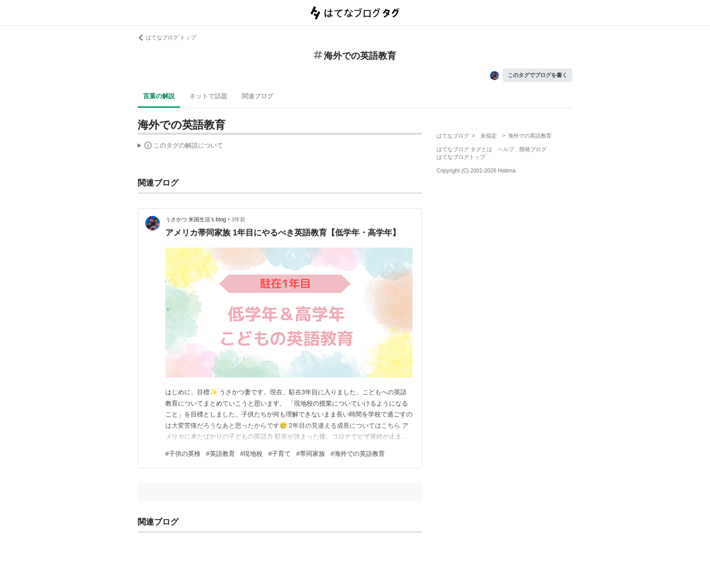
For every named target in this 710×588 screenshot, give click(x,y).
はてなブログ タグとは (464, 149)
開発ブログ (533, 149)
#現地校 (252, 454)
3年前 (238, 220)
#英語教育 (221, 454)
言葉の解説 (159, 96)
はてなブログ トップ (167, 38)
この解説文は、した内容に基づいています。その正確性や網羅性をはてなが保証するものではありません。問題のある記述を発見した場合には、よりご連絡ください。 (180, 147)
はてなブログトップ (461, 157)
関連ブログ (258, 96)
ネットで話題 (208, 96)
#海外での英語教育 (358, 454)
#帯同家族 (311, 454)
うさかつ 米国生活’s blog (196, 220)
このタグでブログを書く (537, 75)
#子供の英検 (183, 454)
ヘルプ (506, 149)
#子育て (279, 454)
